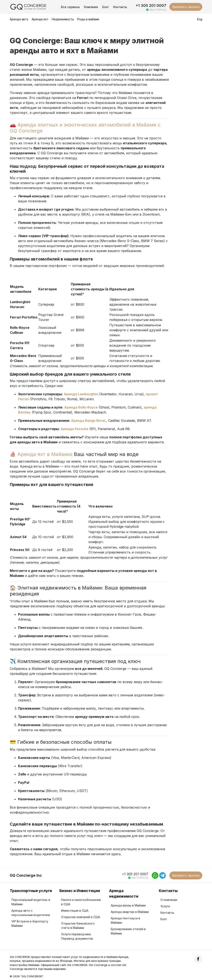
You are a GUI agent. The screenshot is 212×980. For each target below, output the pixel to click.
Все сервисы (70, 7)
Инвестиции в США (75, 911)
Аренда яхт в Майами (44, 454)
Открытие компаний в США (81, 917)
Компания (91, 7)
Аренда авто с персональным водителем (31, 913)
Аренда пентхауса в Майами (125, 920)
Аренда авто (19, 19)
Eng (200, 19)
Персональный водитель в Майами (31, 902)
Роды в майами (88, 19)
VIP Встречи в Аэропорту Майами (30, 923)
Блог (106, 7)
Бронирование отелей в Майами (128, 931)
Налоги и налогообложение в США (81, 902)
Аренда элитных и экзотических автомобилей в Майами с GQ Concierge (85, 128)
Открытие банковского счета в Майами (78, 926)
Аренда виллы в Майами (128, 905)
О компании (169, 900)
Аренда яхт (40, 19)
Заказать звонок (186, 7)
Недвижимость (63, 19)
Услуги (165, 906)
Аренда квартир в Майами (130, 912)
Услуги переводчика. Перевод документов (77, 936)
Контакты (120, 7)
